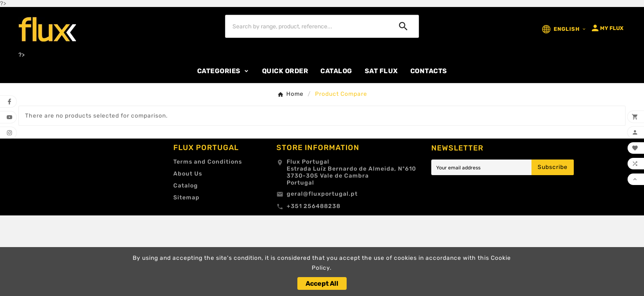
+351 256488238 (314, 206)
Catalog (186, 186)
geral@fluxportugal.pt (322, 194)
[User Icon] (607, 28)
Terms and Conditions (208, 162)
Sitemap (186, 198)
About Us (188, 174)
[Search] (307, 26)
